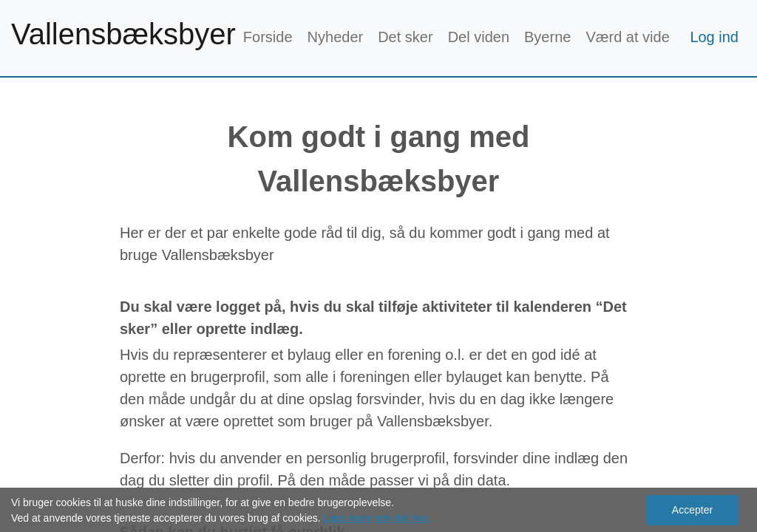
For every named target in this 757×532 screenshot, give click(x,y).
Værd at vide (627, 37)
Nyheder (336, 37)
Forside (268, 37)
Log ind (714, 37)
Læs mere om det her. (377, 518)
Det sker (405, 37)
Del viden (479, 37)
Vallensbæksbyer (123, 34)
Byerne (547, 37)
